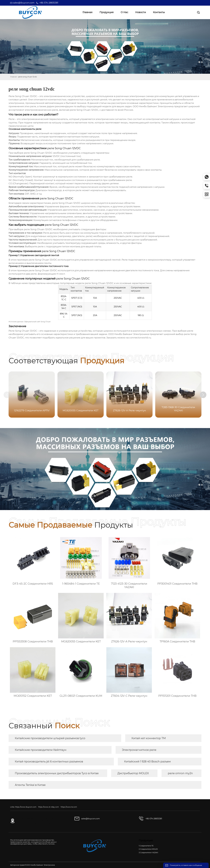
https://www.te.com (69, 807)
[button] (204, 395)
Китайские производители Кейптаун (41, 750)
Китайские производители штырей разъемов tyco (50, 738)
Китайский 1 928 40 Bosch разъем (147, 761)
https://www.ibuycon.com (26, 807)
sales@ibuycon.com (24, 3)
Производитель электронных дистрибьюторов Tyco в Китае (57, 773)
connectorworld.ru (140, 338)
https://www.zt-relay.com (49, 807)
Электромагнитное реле (139, 750)
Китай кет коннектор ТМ (149, 738)
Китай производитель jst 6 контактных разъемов (49, 761)
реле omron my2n (180, 773)
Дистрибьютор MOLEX (133, 773)
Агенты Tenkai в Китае (30, 785)
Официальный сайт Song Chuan (37, 322)
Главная (13, 77)
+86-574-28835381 (49, 3)
